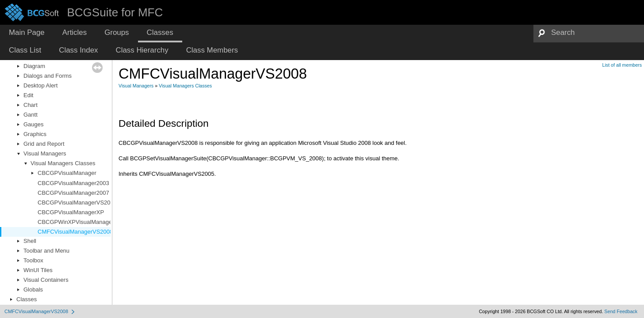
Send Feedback (621, 311)
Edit (28, 95)
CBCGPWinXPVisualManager (76, 222)
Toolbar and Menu (46, 251)
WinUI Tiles (38, 270)
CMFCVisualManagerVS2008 (75, 232)
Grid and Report (44, 144)
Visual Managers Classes (63, 163)
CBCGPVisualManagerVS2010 (77, 203)
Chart (31, 105)
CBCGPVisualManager (67, 173)
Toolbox (33, 260)
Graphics (35, 134)
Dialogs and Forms (48, 76)
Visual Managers (45, 153)
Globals (33, 290)
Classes (27, 299)
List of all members (622, 65)
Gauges (34, 124)
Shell (30, 241)
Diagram (34, 66)
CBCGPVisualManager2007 (73, 193)
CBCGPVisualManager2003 (73, 183)
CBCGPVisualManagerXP (71, 212)
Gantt (31, 115)
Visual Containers (46, 280)
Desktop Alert (40, 85)
